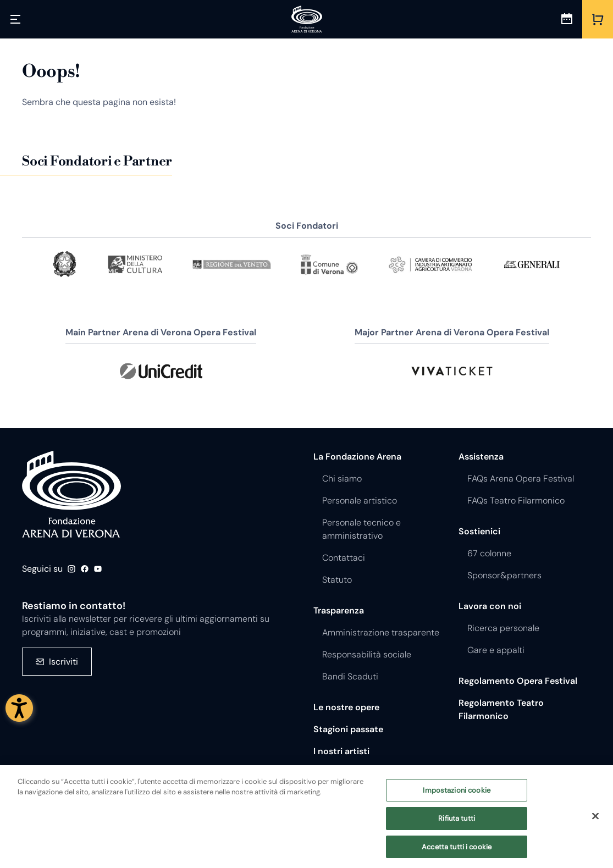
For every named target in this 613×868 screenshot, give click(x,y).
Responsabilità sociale (367, 654)
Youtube (98, 569)
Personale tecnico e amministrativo (361, 529)
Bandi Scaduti (350, 676)
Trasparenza (339, 610)
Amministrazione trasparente (381, 632)
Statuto (337, 580)
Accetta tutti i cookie (457, 852)
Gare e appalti (496, 650)
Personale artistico (360, 501)
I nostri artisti (341, 751)
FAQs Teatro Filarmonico (516, 501)
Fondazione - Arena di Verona (71, 494)
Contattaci (344, 558)
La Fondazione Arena (357, 457)
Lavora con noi (490, 606)
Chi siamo (342, 479)
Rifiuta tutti (457, 824)
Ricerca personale (503, 628)
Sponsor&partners (504, 575)
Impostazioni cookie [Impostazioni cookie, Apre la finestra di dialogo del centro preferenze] (456, 796)
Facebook (85, 569)
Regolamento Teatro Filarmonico (501, 709)
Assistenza (481, 457)
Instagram (71, 569)
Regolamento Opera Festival (518, 681)
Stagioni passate (348, 729)
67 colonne (489, 553)
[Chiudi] (595, 821)
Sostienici (479, 531)
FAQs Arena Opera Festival (521, 479)
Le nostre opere (346, 707)
